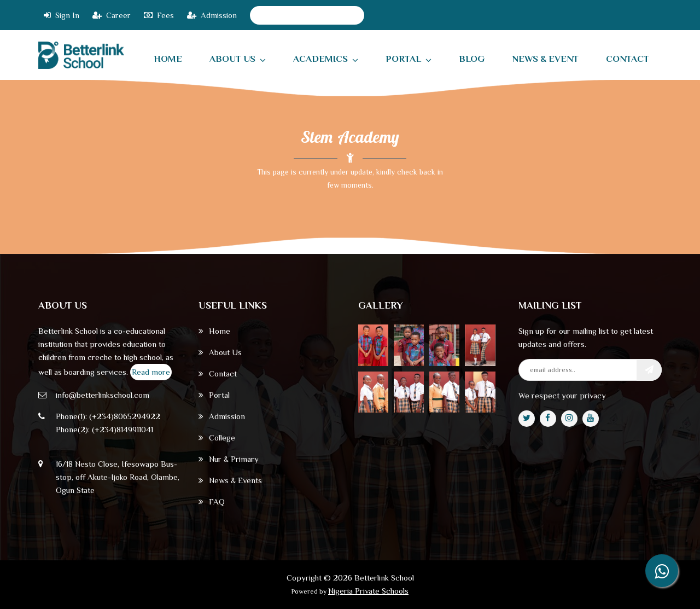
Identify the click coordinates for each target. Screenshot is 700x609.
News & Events (230, 480)
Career (112, 15)
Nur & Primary (229, 459)
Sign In (62, 15)
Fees (159, 15)
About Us (238, 59)
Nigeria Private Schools (368, 591)
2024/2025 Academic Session (307, 15)
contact (628, 59)
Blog (472, 59)
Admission (212, 15)
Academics (326, 59)
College (217, 437)
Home (214, 331)
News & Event (545, 59)
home (168, 59)
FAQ (212, 501)
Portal (409, 59)
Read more (151, 372)
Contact (218, 373)
